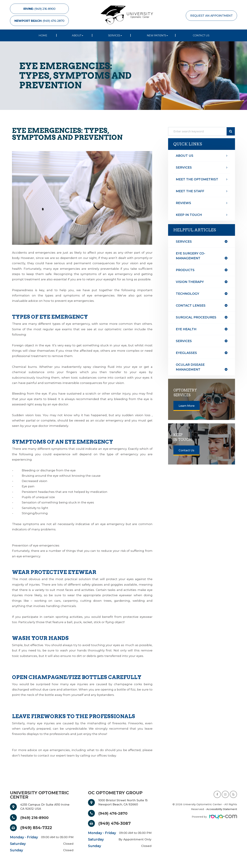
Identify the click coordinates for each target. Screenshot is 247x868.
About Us (185, 156)
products (185, 270)
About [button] (78, 35)
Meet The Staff (190, 191)
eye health (186, 329)
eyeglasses (186, 353)
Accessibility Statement (222, 809)
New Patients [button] (157, 35)
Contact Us (201, 35)
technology (187, 294)
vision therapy (190, 282)
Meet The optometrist (197, 179)
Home (43, 35)
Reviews (183, 203)
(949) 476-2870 (114, 813)
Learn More (187, 406)
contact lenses (191, 306)
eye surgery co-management (190, 256)
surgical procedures (196, 317)
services (184, 341)
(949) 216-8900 (36, 818)
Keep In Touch (189, 215)
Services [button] (115, 35)
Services (184, 168)
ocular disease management (190, 367)
